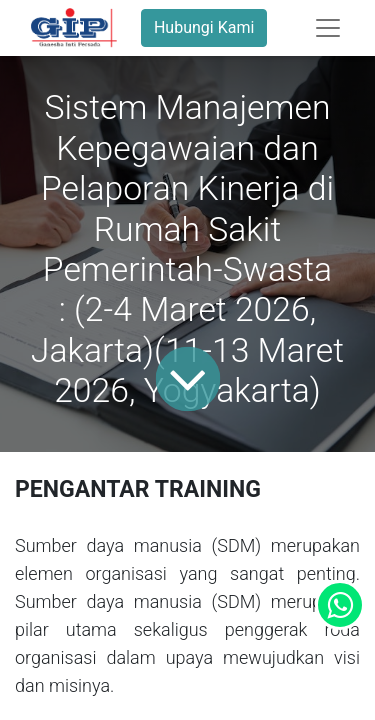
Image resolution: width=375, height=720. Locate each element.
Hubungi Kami (204, 27)
